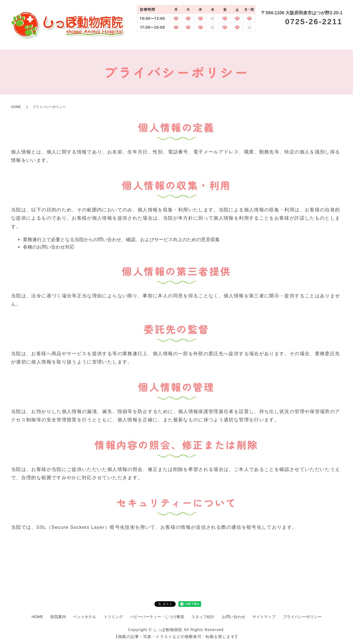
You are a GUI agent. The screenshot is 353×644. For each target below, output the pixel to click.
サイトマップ (264, 617)
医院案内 (179, 41)
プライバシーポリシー (302, 617)
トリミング (235, 41)
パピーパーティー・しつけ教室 (282, 41)
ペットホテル (206, 41)
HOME (159, 41)
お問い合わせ (234, 617)
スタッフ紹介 (330, 41)
